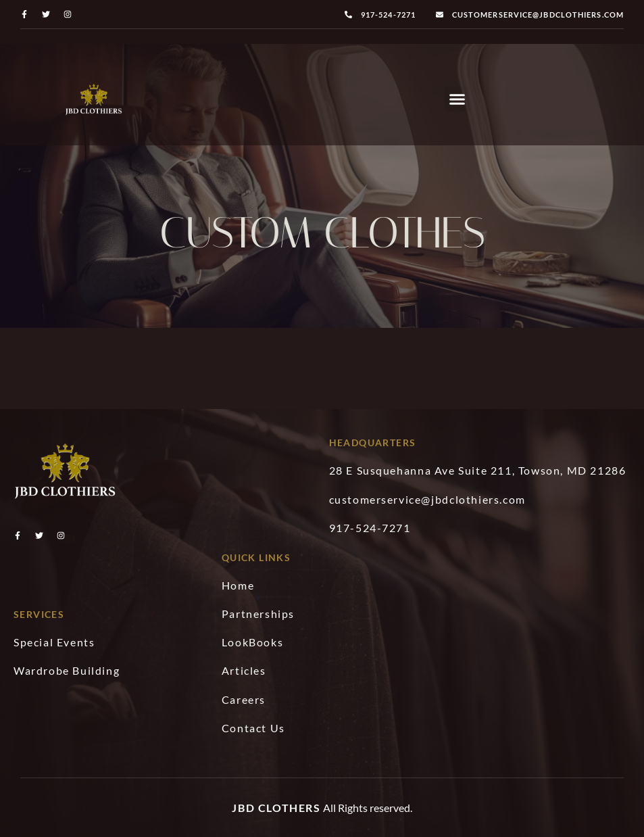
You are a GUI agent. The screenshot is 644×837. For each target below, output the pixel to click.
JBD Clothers (276, 808)
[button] (457, 99)
